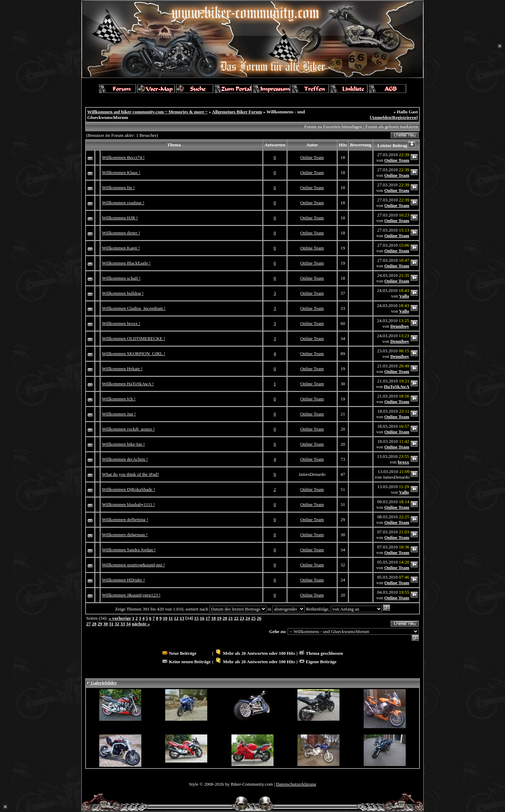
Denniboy (400, 326)
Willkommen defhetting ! (125, 520)
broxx (403, 462)
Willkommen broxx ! (121, 323)
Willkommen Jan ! (119, 414)
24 (248, 618)
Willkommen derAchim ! (125, 459)
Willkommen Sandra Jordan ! (129, 550)
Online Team (312, 157)
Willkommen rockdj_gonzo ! (128, 429)
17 (208, 618)
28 (94, 624)
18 (213, 618)
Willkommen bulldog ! (123, 293)
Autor (312, 145)
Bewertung (361, 145)
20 (225, 618)
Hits (343, 145)
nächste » (141, 624)
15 (196, 618)
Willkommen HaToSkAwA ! (128, 384)
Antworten (275, 145)
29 (100, 624)
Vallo (404, 296)
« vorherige (120, 618)
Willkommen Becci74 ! (123, 157)
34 (128, 624)
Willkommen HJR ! (120, 218)
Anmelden (381, 117)
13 (182, 618)
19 (219, 618)
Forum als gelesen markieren (392, 127)
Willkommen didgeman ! (125, 535)
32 (117, 624)
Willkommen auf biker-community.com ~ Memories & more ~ (147, 112)
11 (170, 618)
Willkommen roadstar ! (123, 203)
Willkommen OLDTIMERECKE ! (134, 338)
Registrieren (404, 117)
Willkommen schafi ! (121, 278)
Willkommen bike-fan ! (123, 444)
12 (176, 618)
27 (89, 624)
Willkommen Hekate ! (122, 369)
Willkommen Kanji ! (121, 248)
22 (236, 618)
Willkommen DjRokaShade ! (129, 489)
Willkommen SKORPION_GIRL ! (134, 354)
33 (123, 624)
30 (105, 624)
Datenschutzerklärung (296, 784)
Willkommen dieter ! (121, 233)
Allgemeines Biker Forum (237, 112)
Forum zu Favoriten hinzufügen (333, 127)
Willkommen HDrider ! (123, 580)
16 (202, 618)
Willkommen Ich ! (119, 399)
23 (242, 618)
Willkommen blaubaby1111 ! (129, 504)
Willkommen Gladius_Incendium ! (134, 308)
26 (259, 618)
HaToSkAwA (397, 387)
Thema (174, 145)
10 (165, 618)
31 (111, 624)
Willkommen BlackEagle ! (126, 263)
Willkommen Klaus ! (121, 172)
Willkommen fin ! (118, 188)
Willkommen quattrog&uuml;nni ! (133, 565)
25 (253, 618)
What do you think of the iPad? (130, 474)
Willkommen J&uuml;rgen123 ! (131, 595)
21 (231, 618)
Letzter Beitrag (392, 145)
